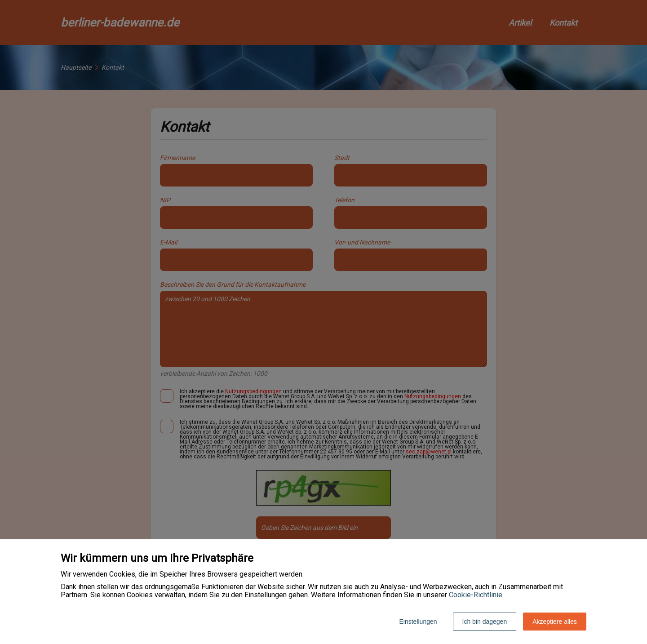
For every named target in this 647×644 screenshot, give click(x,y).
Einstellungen (418, 622)
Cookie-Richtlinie (476, 595)
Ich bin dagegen (485, 622)
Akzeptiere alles (555, 622)
